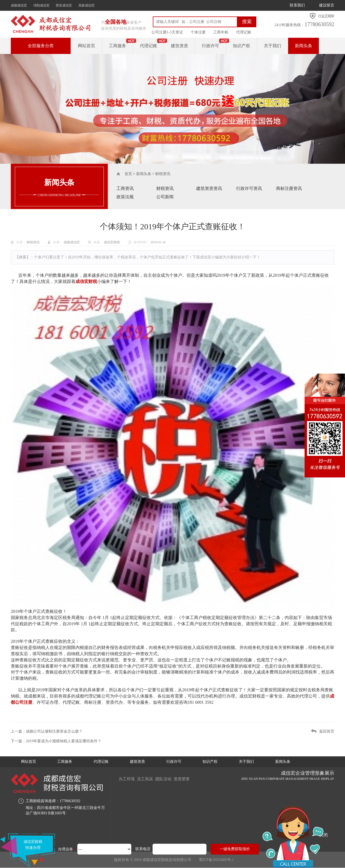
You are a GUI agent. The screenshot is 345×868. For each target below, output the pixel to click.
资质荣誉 (187, 779)
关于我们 (272, 46)
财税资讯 (163, 174)
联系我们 (297, 5)
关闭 (323, 835)
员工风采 (147, 779)
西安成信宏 (64, 5)
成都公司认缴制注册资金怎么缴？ (54, 731)
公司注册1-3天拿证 (167, 32)
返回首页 (327, 731)
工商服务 (118, 46)
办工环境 (127, 779)
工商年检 (221, 32)
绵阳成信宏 (42, 5)
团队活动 (167, 779)
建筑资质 (180, 46)
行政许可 (211, 46)
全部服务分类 (41, 46)
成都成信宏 (19, 5)
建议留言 (327, 5)
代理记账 (244, 32)
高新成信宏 (87, 5)
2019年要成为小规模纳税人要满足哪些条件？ (64, 741)
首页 (128, 174)
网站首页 (87, 46)
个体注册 (198, 32)
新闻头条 (303, 46)
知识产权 (241, 46)
